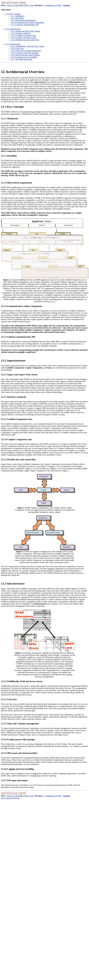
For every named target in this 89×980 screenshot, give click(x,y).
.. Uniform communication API (25, 25)
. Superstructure (13, 29)
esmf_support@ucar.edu (10, 798)
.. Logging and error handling (24, 57)
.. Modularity (18, 16)
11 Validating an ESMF (52, 5)
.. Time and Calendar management (26, 51)
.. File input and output (21, 59)
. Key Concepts (13, 14)
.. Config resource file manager (25, 53)
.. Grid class (17, 48)
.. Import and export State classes (25, 31)
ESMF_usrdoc (29, 5)
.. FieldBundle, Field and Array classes (28, 46)
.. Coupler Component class (23, 38)
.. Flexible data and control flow (25, 40)
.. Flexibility (17, 18)
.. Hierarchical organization (23, 20)
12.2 (22, 89)
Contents (66, 5)
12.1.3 (53, 301)
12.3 (64, 99)
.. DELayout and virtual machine (25, 55)
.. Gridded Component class (23, 35)
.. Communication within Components (27, 22)
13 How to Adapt (13, 5)
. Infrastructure (13, 44)
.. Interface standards (21, 33)
